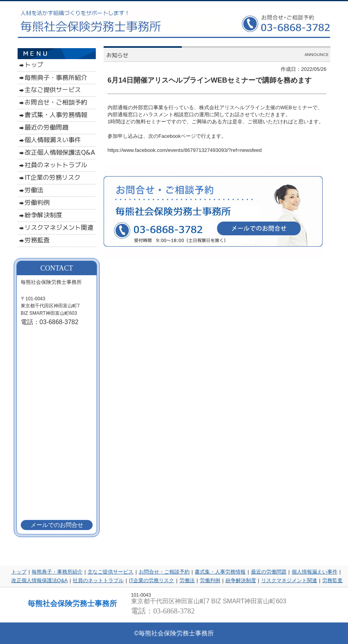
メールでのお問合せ (57, 525)
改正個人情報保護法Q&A (39, 580)
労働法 (187, 580)
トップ (19, 572)
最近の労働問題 (269, 572)
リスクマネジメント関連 (289, 580)
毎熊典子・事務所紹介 (57, 572)
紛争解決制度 (241, 580)
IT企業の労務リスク (152, 580)
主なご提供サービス (110, 572)
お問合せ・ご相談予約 (164, 572)
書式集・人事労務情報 (220, 572)
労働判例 (210, 580)
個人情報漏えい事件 (315, 572)
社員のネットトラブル (98, 580)
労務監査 (332, 580)
